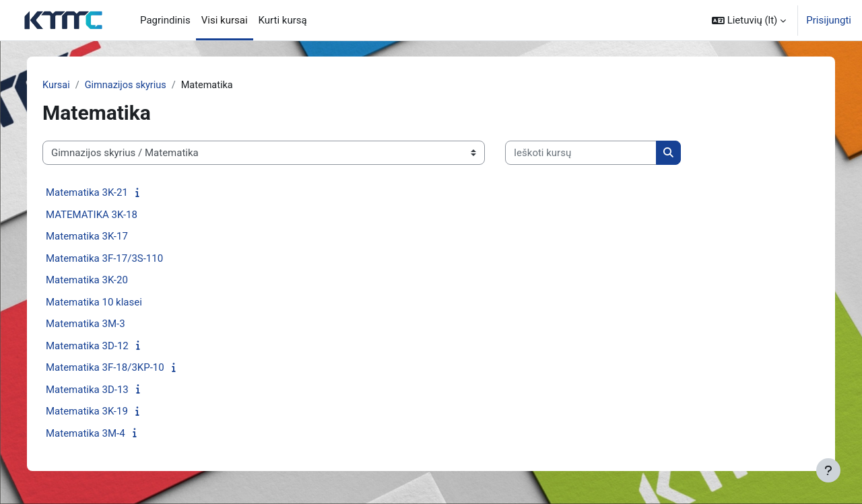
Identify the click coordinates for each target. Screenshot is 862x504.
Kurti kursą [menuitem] (283, 20)
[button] (749, 20)
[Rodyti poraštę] (828, 470)
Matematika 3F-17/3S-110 (110, 259)
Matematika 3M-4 (91, 434)
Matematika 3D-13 (93, 390)
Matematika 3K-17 (92, 237)
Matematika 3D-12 (93, 347)
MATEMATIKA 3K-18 (97, 215)
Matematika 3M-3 (91, 324)
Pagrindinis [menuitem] (165, 20)
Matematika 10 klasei (99, 303)
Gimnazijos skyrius (133, 85)
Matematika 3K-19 (92, 412)
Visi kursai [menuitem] (225, 20)
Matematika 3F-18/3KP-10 (110, 368)
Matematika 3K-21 (92, 193)
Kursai (62, 85)
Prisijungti (829, 20)
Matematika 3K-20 (92, 281)
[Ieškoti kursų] (586, 154)
